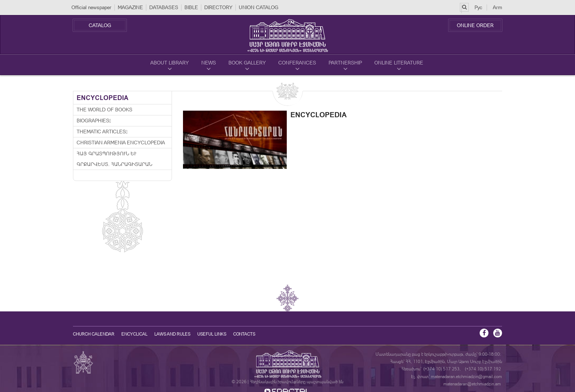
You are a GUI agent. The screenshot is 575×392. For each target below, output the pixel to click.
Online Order (475, 25)
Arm (497, 7)
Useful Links (212, 334)
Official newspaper (91, 7)
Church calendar (94, 334)
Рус (478, 7)
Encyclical (134, 334)
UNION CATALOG (259, 7)
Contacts (244, 334)
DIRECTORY (218, 7)
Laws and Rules (172, 334)
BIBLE (191, 7)
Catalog (100, 25)
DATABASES (164, 7)
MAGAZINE (130, 7)
